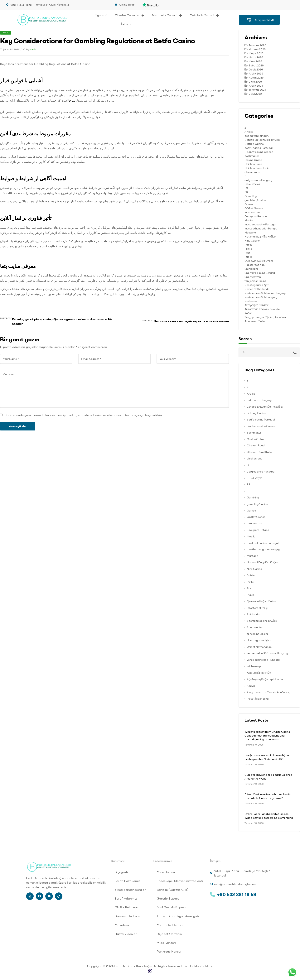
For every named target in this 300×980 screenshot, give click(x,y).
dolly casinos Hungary (258, 180)
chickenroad (252, 172)
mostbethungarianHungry (261, 228)
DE (246, 176)
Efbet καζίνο (252, 184)
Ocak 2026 (256, 70)
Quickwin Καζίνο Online (259, 261)
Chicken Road (253, 164)
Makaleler (122, 925)
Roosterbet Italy (255, 265)
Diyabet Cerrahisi (170, 934)
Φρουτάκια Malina (255, 321)
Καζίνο (248, 313)
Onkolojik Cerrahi (204, 15)
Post (247, 253)
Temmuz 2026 (257, 45)
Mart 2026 (255, 61)
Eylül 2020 (255, 94)
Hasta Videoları (126, 934)
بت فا (72, 100)
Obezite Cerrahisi (130, 15)
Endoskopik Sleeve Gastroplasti (180, 881)
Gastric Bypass (168, 898)
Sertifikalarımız (126, 898)
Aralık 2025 (256, 74)
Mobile (249, 220)
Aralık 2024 (256, 86)
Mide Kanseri (166, 943)
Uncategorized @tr (256, 285)
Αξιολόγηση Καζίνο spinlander (263, 309)
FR (246, 192)
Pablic (248, 245)
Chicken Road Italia (257, 168)
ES (246, 188)
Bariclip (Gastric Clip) (172, 890)
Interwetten (252, 212)
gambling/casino (255, 200)
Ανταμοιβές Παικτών (256, 305)
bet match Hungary (257, 136)
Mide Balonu (166, 872)
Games (249, 204)
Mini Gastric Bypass (171, 907)
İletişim (126, 24)
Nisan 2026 (256, 57)
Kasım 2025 (256, 78)
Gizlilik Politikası (127, 907)
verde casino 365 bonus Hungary (265, 293)
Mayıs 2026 (256, 53)
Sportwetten (253, 277)
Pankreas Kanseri (169, 951)
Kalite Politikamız (127, 881)
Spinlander (251, 269)
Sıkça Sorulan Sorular (130, 890)
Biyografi (101, 15)
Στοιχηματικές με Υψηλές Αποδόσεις (266, 317)
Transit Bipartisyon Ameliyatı (178, 916)
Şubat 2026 (256, 65)
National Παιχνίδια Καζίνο (260, 237)
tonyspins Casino (255, 281)
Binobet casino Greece (259, 152)
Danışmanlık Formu (128, 916)
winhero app (252, 301)
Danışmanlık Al (261, 20)
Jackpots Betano (256, 216)
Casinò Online (253, 160)
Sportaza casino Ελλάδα (260, 273)
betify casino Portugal (259, 148)
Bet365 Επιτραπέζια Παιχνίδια (262, 140)
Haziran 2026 (257, 49)
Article (249, 132)
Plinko (248, 249)
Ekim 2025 (255, 82)
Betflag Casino (254, 144)
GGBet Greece (254, 208)
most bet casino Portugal (260, 224)
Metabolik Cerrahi (167, 15)
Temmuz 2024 (257, 90)
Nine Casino (252, 241)
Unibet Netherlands (257, 289)
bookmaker (252, 156)
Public (6, 33)
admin (33, 49)
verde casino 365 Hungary (261, 297)
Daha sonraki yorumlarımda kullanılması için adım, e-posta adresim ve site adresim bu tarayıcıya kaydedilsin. (83, 415)
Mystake (250, 233)
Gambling (251, 196)
